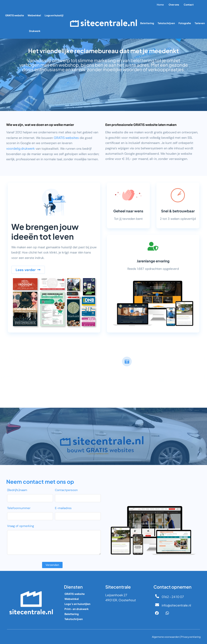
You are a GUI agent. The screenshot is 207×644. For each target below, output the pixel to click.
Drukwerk (35, 31)
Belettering (147, 23)
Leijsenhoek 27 (116, 595)
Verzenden (52, 565)
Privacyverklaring (191, 637)
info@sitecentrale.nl (176, 605)
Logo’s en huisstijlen (77, 604)
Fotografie (185, 23)
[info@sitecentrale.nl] (157, 605)
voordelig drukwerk (21, 148)
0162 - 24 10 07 (173, 597)
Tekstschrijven (166, 23)
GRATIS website (15, 15)
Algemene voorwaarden (166, 637)
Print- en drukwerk (77, 609)
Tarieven (200, 23)
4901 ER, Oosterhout (121, 600)
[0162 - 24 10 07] (157, 596)
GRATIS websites (66, 138)
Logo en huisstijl (54, 15)
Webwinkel (34, 15)
